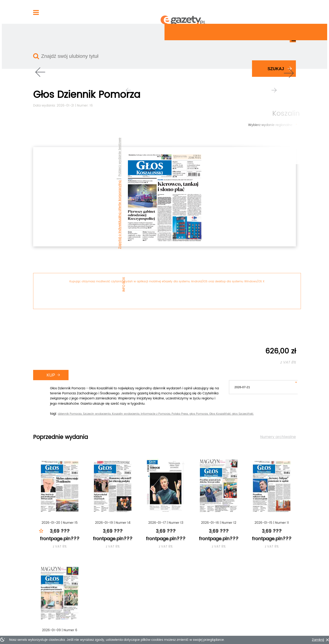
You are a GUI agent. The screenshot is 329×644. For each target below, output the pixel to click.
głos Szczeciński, (184, 229)
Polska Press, (268, 224)
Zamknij (285, 640)
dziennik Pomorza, (158, 224)
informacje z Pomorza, (244, 224)
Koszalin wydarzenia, (214, 224)
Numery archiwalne (281, 257)
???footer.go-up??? (276, 632)
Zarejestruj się (259, 12)
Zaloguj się (233, 12)
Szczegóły (212, 566)
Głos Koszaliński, (162, 229)
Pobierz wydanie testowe (32, 100)
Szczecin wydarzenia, (185, 224)
